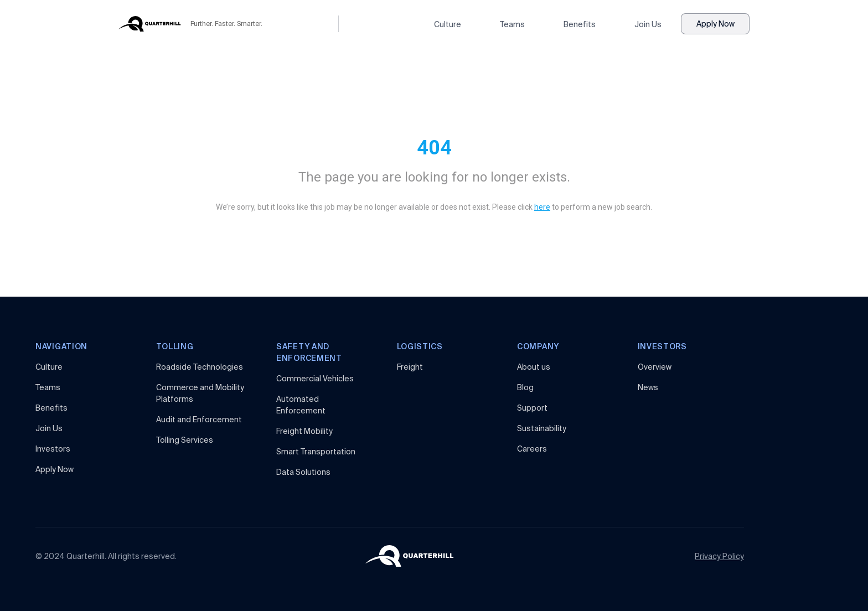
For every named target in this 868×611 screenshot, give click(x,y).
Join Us (648, 24)
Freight (410, 367)
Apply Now (715, 24)
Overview (655, 367)
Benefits (580, 24)
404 (434, 148)
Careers (532, 449)
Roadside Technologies (200, 367)
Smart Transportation (316, 452)
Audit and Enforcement (199, 420)
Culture (448, 24)
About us (534, 367)
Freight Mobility (304, 431)
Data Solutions (303, 472)
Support (532, 408)
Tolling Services (185, 440)
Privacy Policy (719, 556)
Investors (53, 449)
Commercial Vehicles (315, 379)
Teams (512, 24)
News (648, 387)
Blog (525, 387)
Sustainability (542, 428)
